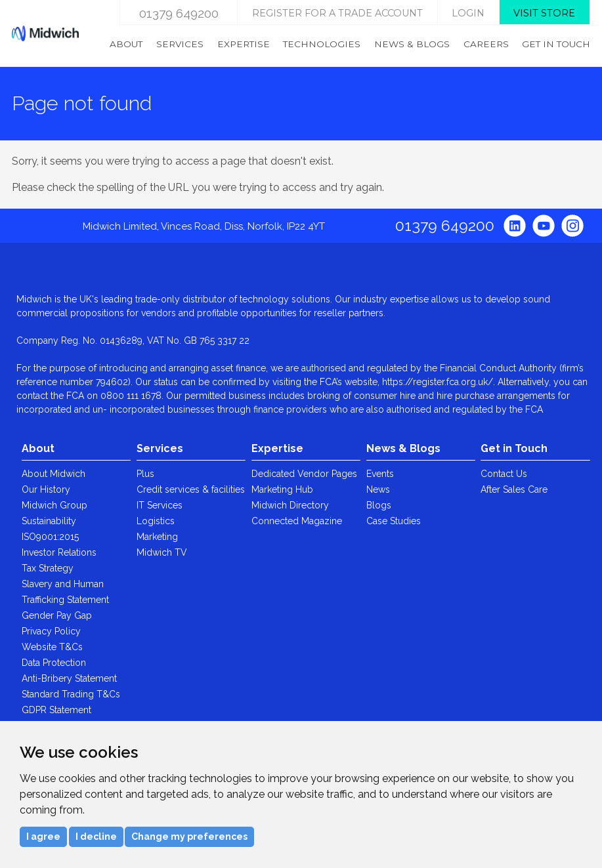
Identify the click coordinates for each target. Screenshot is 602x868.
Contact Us (504, 474)
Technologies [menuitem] (322, 44)
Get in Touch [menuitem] (556, 44)
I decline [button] (96, 837)
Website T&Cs (52, 647)
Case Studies (394, 521)
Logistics (156, 521)
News (378, 489)
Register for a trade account (337, 13)
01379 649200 (179, 13)
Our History (46, 489)
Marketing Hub (282, 489)
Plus (145, 474)
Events (380, 474)
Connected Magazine (297, 521)
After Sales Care (514, 489)
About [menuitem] (126, 44)
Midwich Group (54, 505)
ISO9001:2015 (50, 537)
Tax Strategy (48, 568)
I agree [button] (43, 837)
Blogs (379, 505)
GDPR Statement (56, 710)
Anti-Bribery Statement (69, 678)
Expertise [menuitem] (244, 44)
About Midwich (54, 474)
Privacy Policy (51, 631)
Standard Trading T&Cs (71, 694)
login (468, 13)
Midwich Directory (290, 505)
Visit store (544, 13)
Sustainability (49, 521)
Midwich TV (162, 552)
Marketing (157, 537)
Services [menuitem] (180, 44)
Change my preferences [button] (189, 837)
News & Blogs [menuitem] (412, 44)
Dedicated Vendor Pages (304, 474)
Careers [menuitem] (486, 44)
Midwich (45, 33)
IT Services (160, 505)
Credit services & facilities (191, 489)
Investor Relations (59, 552)
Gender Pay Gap (57, 615)
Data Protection (54, 663)
